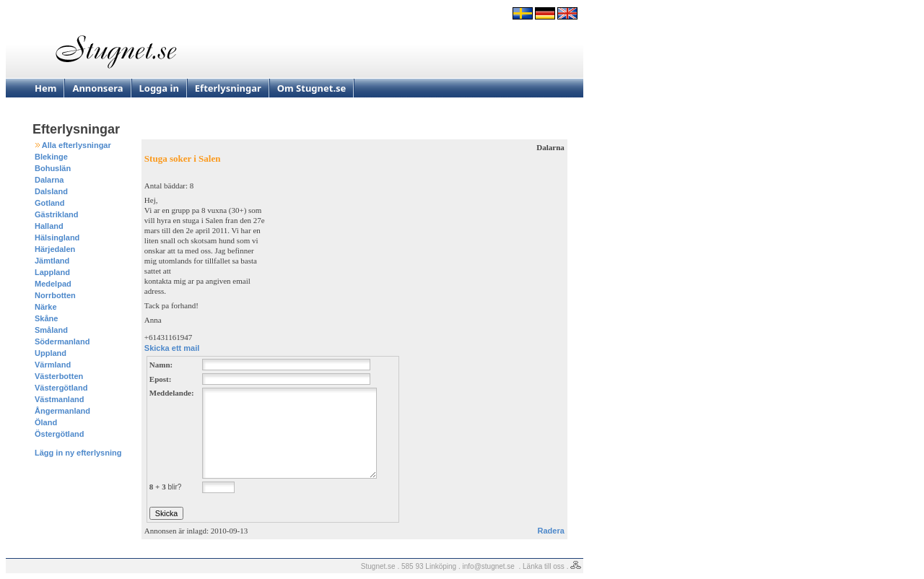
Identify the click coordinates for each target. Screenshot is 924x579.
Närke (46, 307)
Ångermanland (62, 411)
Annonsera (97, 88)
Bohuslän (53, 168)
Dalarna (49, 180)
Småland (51, 330)
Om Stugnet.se (312, 88)
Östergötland (59, 434)
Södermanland (62, 341)
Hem (45, 88)
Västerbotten (59, 376)
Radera (551, 531)
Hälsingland (57, 238)
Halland (49, 226)
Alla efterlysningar (77, 145)
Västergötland (61, 388)
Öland (46, 422)
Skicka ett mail (172, 348)
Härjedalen (55, 249)
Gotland (50, 203)
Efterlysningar (228, 88)
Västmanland (59, 399)
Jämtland (52, 261)
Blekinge (51, 157)
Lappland (52, 272)
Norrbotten (55, 295)
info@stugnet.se (489, 566)
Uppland (51, 353)
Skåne (46, 318)
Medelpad (53, 284)
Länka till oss (544, 566)
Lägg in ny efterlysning (78, 453)
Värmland (53, 365)
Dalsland (51, 191)
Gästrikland (57, 214)
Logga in (159, 88)
